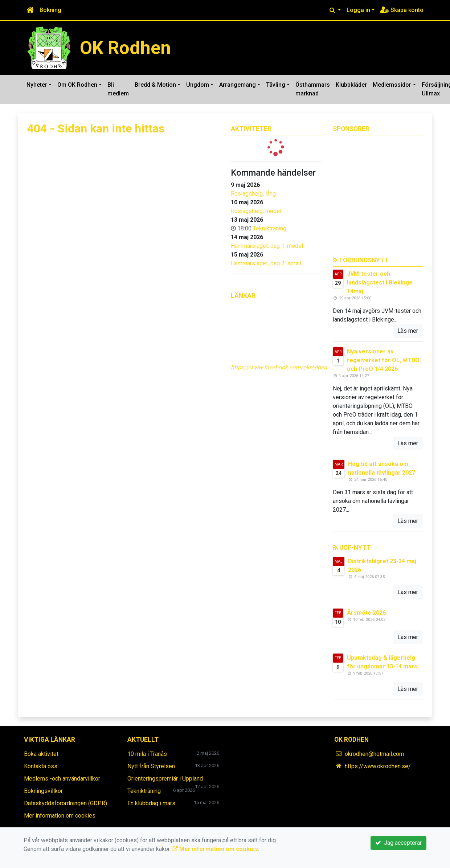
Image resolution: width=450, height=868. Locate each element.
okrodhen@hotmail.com (374, 754)
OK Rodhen (125, 48)
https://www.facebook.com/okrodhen (279, 367)
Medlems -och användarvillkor (62, 779)
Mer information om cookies (60, 816)
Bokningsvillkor (43, 791)
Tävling (276, 85)
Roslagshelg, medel (256, 211)
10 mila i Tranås (147, 754)
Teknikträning (270, 228)
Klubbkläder (351, 85)
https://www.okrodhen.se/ (378, 766)
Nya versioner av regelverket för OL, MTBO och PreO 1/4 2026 (383, 360)
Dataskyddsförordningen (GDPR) (66, 803)
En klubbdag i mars (151, 803)
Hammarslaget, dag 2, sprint (266, 263)
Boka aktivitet (41, 754)
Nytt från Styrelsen (151, 766)
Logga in (358, 10)
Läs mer (408, 331)
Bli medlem (118, 89)
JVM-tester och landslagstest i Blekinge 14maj (380, 282)
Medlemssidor (392, 85)
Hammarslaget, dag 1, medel (267, 246)
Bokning (50, 10)
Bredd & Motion (155, 85)
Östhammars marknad (313, 89)
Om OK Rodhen (77, 85)
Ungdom (198, 85)
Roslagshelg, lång (253, 194)
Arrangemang (238, 85)
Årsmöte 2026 (366, 613)
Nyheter (37, 85)
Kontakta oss (41, 766)
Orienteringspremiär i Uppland (165, 779)
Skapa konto (402, 10)
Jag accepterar (398, 843)
